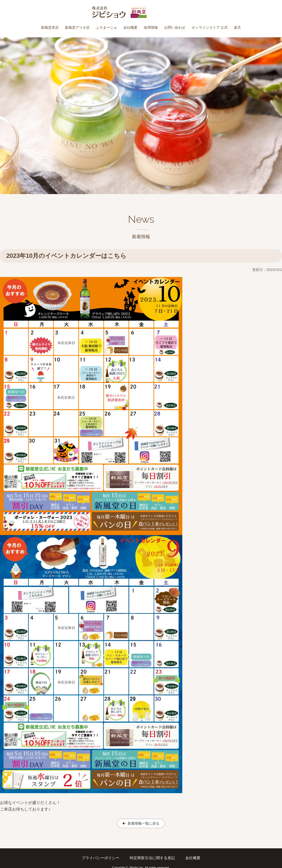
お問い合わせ (175, 27)
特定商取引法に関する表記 (153, 858)
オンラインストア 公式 (210, 27)
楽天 (237, 27)
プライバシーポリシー (101, 858)
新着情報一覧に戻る (144, 823)
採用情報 (151, 27)
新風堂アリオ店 (77, 27)
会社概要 (130, 27)
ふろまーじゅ (107, 27)
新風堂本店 (50, 27)
